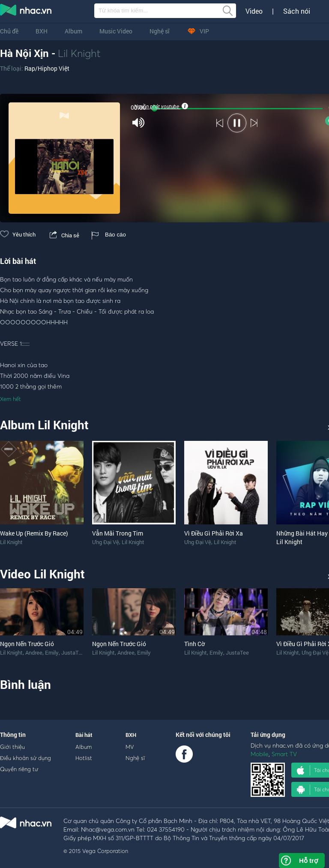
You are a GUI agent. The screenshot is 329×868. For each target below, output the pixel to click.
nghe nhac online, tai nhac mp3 (26, 12)
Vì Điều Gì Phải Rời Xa (214, 533)
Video (254, 11)
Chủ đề (9, 31)
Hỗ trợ (308, 861)
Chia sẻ (64, 235)
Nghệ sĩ (160, 31)
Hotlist (84, 758)
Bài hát (84, 735)
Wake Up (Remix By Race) (34, 533)
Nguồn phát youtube (160, 106)
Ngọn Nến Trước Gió (27, 644)
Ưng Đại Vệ (106, 542)
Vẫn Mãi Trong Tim (118, 533)
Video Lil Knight (42, 574)
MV (130, 747)
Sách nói (297, 11)
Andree (34, 652)
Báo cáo (109, 235)
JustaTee (73, 652)
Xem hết (10, 399)
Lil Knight (79, 53)
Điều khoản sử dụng (25, 758)
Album (73, 31)
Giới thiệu (12, 747)
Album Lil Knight (44, 425)
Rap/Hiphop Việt (47, 68)
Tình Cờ (194, 644)
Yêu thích (18, 234)
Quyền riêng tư (19, 769)
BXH (42, 31)
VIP (198, 31)
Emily (52, 652)
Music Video (116, 31)
